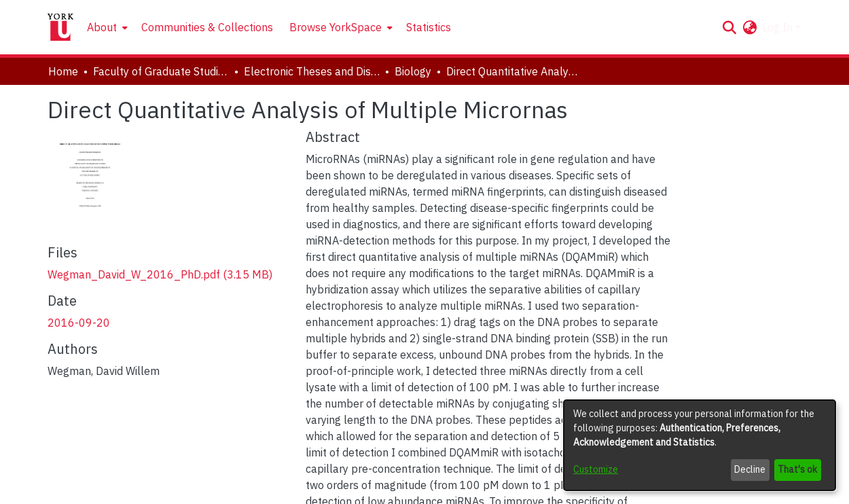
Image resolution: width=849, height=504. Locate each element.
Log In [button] (779, 27)
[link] (160, 274)
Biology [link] (413, 71)
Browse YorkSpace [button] (336, 27)
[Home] (60, 27)
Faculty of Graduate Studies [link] (161, 71)
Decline (750, 469)
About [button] (102, 27)
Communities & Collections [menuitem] (207, 27)
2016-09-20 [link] (79, 323)
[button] (729, 27)
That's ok (797, 469)
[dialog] (700, 445)
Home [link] (63, 71)
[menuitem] (106, 27)
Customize (596, 469)
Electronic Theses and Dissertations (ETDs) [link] (312, 71)
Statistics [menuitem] (429, 27)
